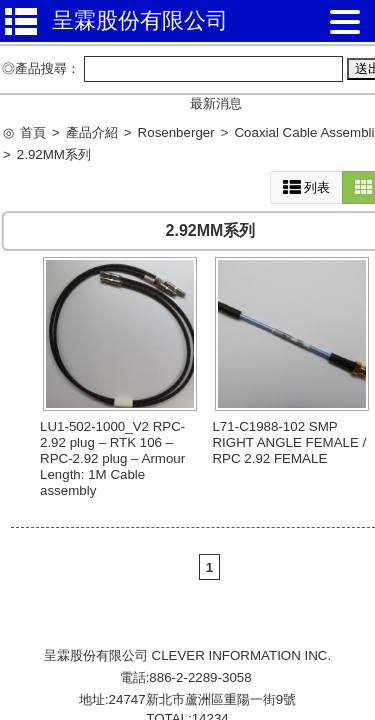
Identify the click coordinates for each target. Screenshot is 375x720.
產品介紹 (92, 132)
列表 (307, 187)
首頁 (33, 132)
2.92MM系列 (54, 154)
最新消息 (216, 103)
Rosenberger (176, 132)
